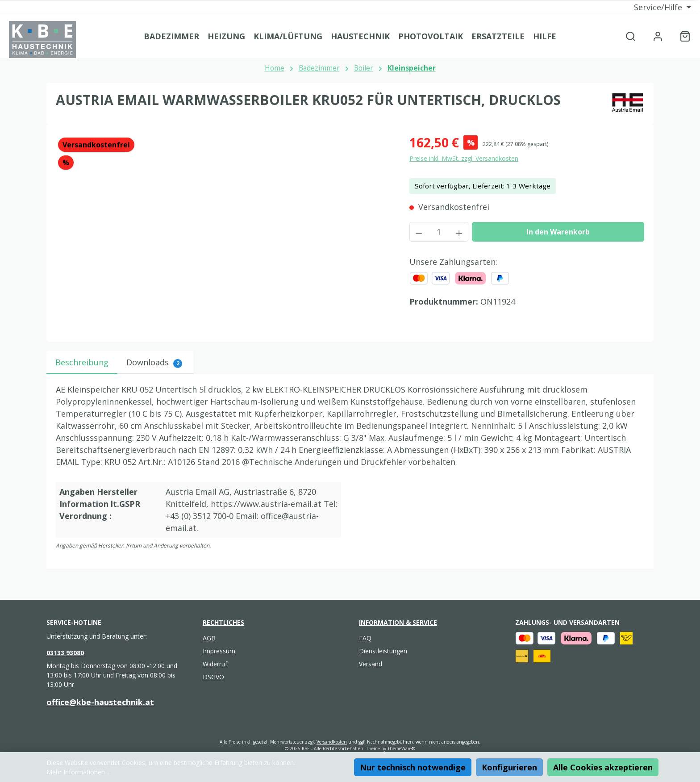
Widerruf (215, 664)
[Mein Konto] (658, 36)
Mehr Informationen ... (79, 772)
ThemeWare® (401, 749)
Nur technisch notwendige (413, 767)
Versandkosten (332, 742)
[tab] (82, 362)
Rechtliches (223, 622)
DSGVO (213, 677)
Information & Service (398, 622)
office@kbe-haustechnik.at (100, 702)
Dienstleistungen (383, 651)
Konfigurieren (509, 767)
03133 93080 (65, 653)
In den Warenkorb (558, 232)
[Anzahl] (439, 232)
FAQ (365, 638)
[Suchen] (631, 36)
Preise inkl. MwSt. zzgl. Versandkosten (464, 158)
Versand (371, 664)
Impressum (219, 651)
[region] (224, 229)
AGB (209, 638)
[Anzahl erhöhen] (459, 232)
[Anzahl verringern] (419, 232)
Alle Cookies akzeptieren (603, 767)
